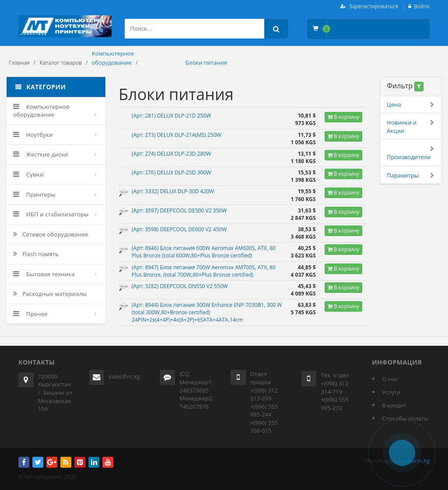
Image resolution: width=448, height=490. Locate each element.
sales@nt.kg (124, 376)
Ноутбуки (33, 135)
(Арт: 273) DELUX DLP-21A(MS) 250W (177, 135)
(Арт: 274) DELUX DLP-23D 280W (171, 154)
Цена (411, 105)
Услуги (391, 392)
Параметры (411, 175)
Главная (19, 63)
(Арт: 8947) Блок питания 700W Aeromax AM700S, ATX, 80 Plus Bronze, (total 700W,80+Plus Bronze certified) (204, 271)
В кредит (394, 405)
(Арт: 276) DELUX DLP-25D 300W (171, 172)
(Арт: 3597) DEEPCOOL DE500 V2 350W (179, 210)
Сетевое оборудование (51, 234)
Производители (411, 153)
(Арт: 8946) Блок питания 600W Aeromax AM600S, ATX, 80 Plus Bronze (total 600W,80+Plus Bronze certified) (204, 252)
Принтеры (34, 195)
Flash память (36, 254)
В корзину (344, 117)
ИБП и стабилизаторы (51, 214)
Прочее (30, 314)
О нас (390, 379)
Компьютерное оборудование (41, 111)
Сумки (28, 174)
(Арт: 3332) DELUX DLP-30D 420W (173, 191)
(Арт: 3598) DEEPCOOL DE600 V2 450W (179, 229)
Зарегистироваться (373, 6)
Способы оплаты (405, 418)
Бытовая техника (44, 274)
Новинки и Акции (411, 127)
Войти (422, 6)
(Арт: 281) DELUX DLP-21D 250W (171, 116)
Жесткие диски (41, 154)
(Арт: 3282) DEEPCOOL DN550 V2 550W (180, 286)
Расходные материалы (50, 294)
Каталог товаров (61, 63)
